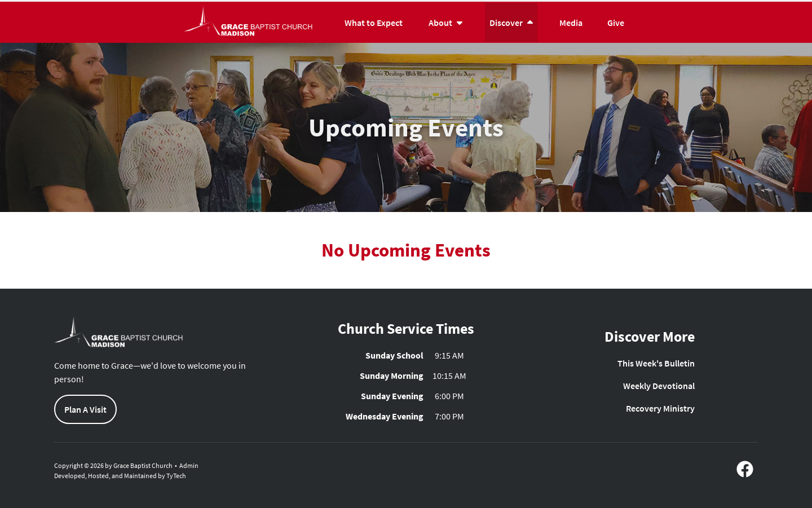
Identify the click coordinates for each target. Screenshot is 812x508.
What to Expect (374, 23)
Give (616, 23)
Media (571, 23)
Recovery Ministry (660, 408)
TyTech (176, 476)
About (445, 23)
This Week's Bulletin (656, 363)
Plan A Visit (85, 409)
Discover (511, 23)
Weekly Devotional (659, 386)
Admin (189, 465)
